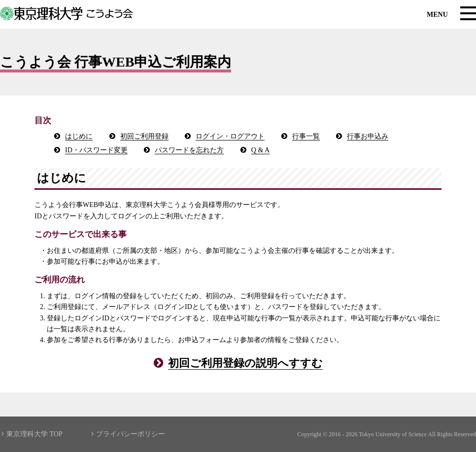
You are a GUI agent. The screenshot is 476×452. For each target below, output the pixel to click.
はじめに (79, 136)
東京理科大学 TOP (32, 434)
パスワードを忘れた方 (189, 150)
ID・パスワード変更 (96, 150)
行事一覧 (306, 136)
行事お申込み (368, 136)
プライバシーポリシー (128, 434)
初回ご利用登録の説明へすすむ (245, 363)
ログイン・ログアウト (230, 136)
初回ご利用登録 (144, 136)
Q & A (260, 150)
